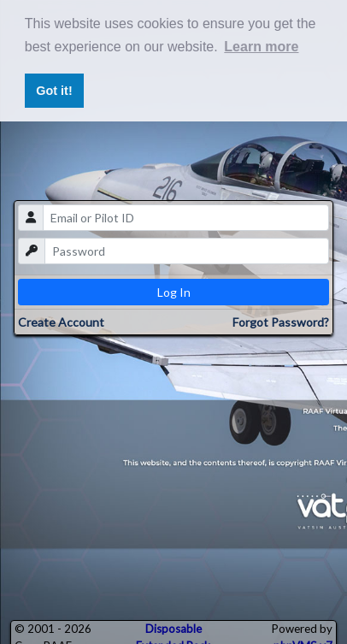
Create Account (61, 322)
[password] (187, 251)
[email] (186, 218)
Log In (174, 292)
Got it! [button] (54, 91)
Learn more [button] (261, 47)
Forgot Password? (281, 322)
